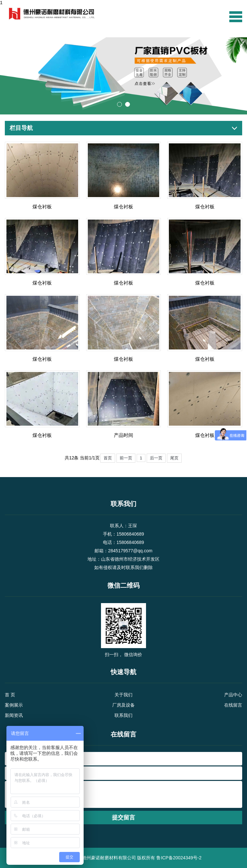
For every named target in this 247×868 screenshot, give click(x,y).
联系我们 (123, 715)
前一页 (126, 458)
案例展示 (14, 705)
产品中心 (233, 695)
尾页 (174, 458)
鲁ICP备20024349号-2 (179, 858)
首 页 (10, 695)
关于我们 (123, 695)
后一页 (156, 458)
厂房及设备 (123, 705)
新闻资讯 (14, 715)
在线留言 (233, 705)
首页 (108, 458)
